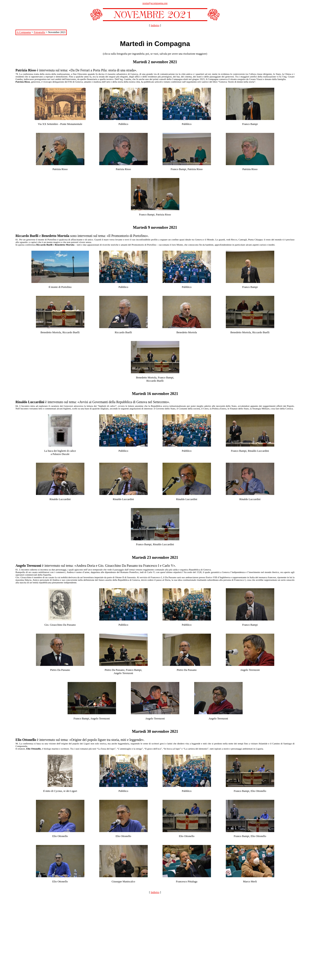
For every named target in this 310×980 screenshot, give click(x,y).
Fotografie (40, 32)
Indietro (155, 25)
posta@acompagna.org (155, 3)
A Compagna (24, 32)
